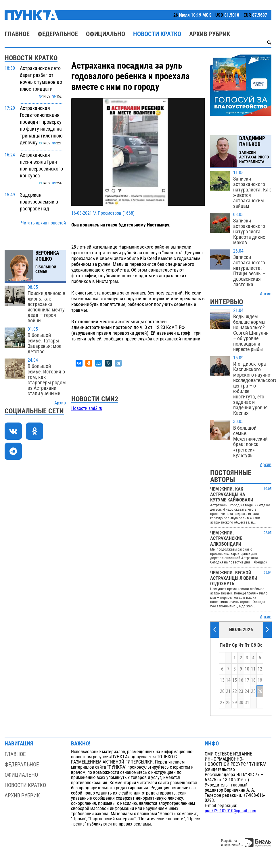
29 (235, 703)
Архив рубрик (210, 34)
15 (235, 680)
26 (260, 691)
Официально (106, 34)
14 (228, 680)
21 (228, 691)
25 (253, 691)
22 (235, 691)
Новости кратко (157, 34)
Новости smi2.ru (87, 408)
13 (222, 680)
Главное (17, 34)
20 (222, 691)
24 (247, 691)
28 (228, 703)
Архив (60, 403)
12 (260, 669)
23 (241, 691)
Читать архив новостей (43, 223)
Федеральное (58, 34)
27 (222, 703)
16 (241, 680)
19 (260, 680)
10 (247, 669)
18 (253, 680)
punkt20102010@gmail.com (230, 811)
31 (247, 703)
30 (241, 703)
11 (253, 669)
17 (247, 680)
